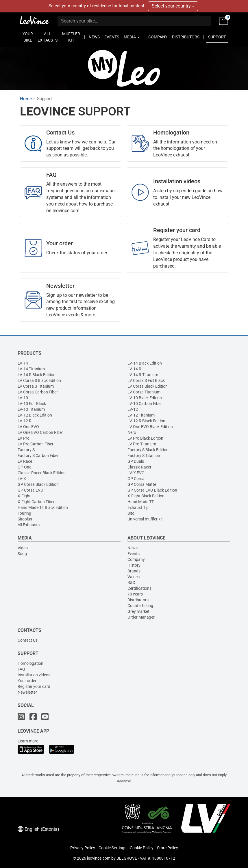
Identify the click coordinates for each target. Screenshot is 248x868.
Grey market (138, 611)
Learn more (28, 741)
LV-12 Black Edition (35, 415)
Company (136, 559)
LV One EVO (28, 427)
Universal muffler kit (145, 519)
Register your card (34, 686)
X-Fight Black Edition (146, 496)
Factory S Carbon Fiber (38, 456)
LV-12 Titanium (141, 415)
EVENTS (112, 37)
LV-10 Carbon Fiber (145, 404)
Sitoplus (25, 519)
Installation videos (34, 675)
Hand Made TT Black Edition (43, 507)
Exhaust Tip (138, 507)
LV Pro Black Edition (145, 438)
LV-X (22, 479)
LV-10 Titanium (31, 409)
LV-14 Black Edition (145, 363)
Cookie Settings (112, 848)
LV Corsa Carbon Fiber (38, 392)
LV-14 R (134, 369)
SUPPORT (217, 37)
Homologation (30, 663)
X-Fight (24, 496)
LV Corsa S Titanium (36, 386)
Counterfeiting (140, 606)
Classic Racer (139, 467)
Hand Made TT (141, 502)
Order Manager (141, 617)
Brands (134, 571)
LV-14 (23, 363)
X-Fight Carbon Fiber (36, 502)
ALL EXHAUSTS (48, 37)
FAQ (21, 669)
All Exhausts (29, 525)
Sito (131, 513)
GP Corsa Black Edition (38, 484)
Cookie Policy (142, 848)
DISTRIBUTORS (186, 37)
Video (23, 548)
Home (26, 99)
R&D (131, 583)
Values (134, 577)
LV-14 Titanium (31, 369)
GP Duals (136, 461)
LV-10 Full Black (32, 404)
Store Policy (168, 848)
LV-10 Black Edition (145, 398)
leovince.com (99, 858)
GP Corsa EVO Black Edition (152, 490)
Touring (24, 513)
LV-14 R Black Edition (37, 375)
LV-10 (23, 398)
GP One (24, 467)
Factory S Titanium (144, 456)
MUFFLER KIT (71, 37)
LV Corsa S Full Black (146, 380)
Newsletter (27, 692)
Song (22, 554)
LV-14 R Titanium (143, 375)
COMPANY (158, 37)
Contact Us (28, 640)
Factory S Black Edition (148, 450)
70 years (135, 594)
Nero (132, 432)
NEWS (94, 37)
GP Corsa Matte (142, 484)
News (133, 548)
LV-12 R (25, 421)
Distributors (138, 600)
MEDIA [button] (132, 37)
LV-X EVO (136, 473)
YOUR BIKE (28, 37)
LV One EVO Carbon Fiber (40, 432)
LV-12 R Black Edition (146, 421)
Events (134, 554)
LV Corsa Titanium (144, 392)
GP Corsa (136, 479)
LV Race (25, 461)
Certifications (139, 588)
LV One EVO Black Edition (150, 427)
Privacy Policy (83, 848)
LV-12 (133, 409)
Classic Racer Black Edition (42, 473)
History (134, 565)
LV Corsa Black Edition (148, 386)
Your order (27, 681)
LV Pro (24, 438)
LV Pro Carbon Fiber (36, 444)
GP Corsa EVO (30, 490)
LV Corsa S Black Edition (39, 380)
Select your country (173, 6)
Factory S (26, 450)
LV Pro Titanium (142, 444)
